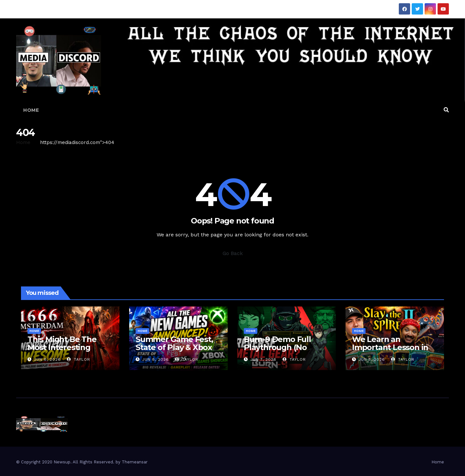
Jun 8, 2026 (47, 359)
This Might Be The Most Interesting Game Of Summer (62, 347)
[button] (446, 110)
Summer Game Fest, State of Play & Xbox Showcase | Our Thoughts (174, 351)
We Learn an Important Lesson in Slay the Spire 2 (390, 347)
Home (31, 110)
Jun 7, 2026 (263, 359)
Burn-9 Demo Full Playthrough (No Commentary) (277, 347)
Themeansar (135, 462)
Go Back (232, 253)
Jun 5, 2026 (372, 359)
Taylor (78, 359)
